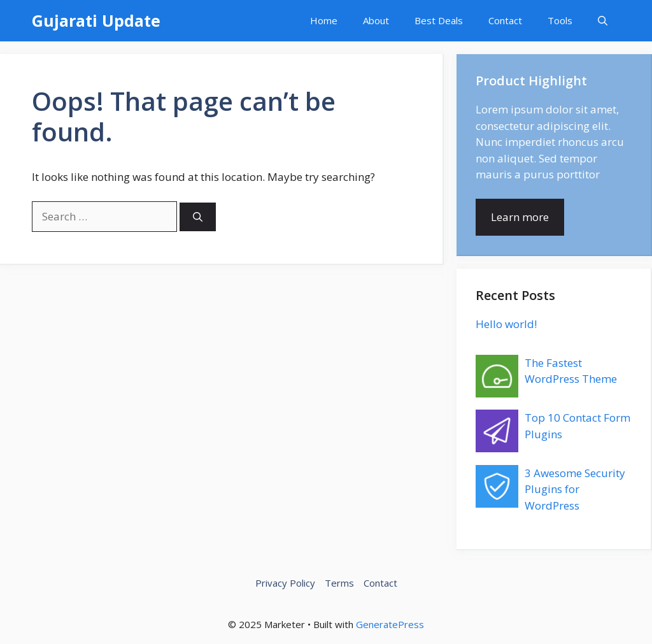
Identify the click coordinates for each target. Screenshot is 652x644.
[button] (603, 21)
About (376, 20)
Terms (339, 583)
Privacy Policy (285, 583)
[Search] (198, 217)
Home (324, 20)
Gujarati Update (96, 20)
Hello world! (506, 324)
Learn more (520, 217)
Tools (560, 20)
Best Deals (439, 20)
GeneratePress (390, 624)
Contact (505, 20)
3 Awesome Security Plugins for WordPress (575, 489)
